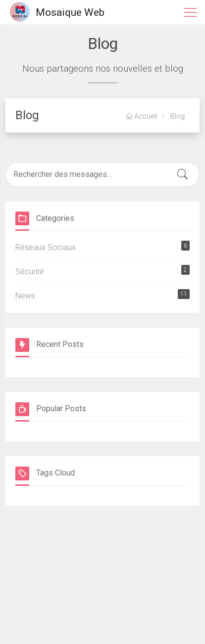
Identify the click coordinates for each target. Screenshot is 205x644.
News (102, 295)
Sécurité (102, 271)
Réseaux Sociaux (102, 246)
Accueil (141, 116)
